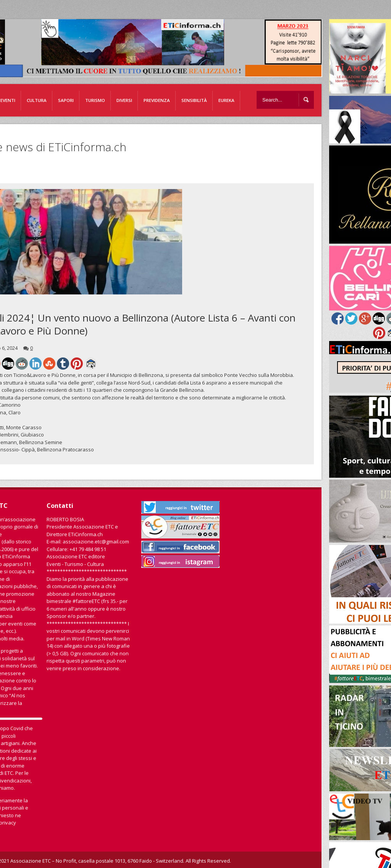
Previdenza (157, 100)
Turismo (95, 100)
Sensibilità (194, 100)
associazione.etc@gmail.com (96, 541)
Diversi (124, 100)
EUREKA (226, 100)
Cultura (37, 100)
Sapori (66, 100)
